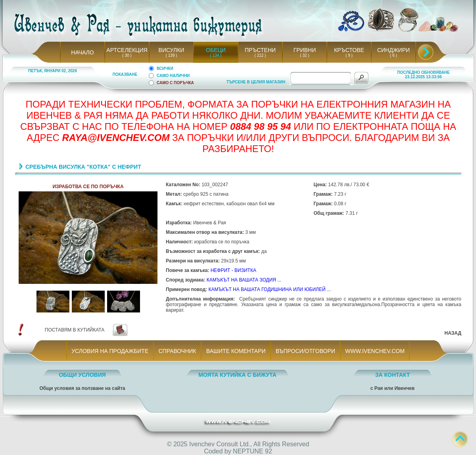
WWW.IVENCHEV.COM (375, 351)
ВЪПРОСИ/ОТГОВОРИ (305, 351)
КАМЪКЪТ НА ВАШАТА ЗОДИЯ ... (244, 280)
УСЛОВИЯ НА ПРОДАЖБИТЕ (110, 351)
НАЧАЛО (82, 52)
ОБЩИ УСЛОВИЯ (82, 375)
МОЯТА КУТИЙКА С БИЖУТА (237, 375)
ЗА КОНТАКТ (393, 375)
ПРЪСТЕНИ (260, 50)
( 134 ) (216, 55)
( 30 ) (127, 55)
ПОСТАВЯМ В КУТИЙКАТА (75, 330)
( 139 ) (171, 55)
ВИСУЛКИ (172, 50)
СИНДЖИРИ (393, 50)
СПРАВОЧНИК (177, 351)
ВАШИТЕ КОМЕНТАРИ (236, 351)
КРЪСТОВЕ (349, 50)
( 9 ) (349, 55)
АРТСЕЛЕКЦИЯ (127, 50)
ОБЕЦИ (216, 50)
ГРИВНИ (305, 50)
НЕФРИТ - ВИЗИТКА (233, 270)
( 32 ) (305, 55)
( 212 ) (260, 55)
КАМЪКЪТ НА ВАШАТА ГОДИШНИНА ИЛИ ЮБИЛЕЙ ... (269, 289)
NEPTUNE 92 (252, 451)
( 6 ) (393, 55)
